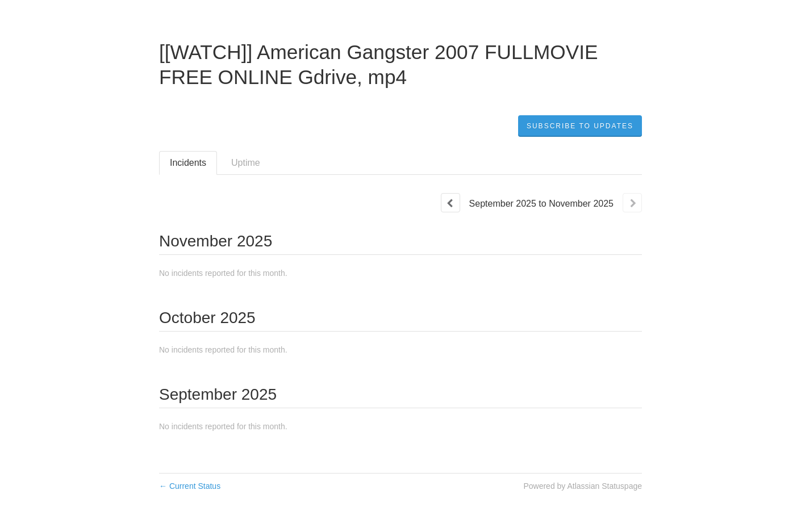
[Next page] (632, 203)
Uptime (246, 163)
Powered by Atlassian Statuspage (583, 486)
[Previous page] (450, 203)
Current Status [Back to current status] (190, 486)
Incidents (188, 163)
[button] (580, 126)
